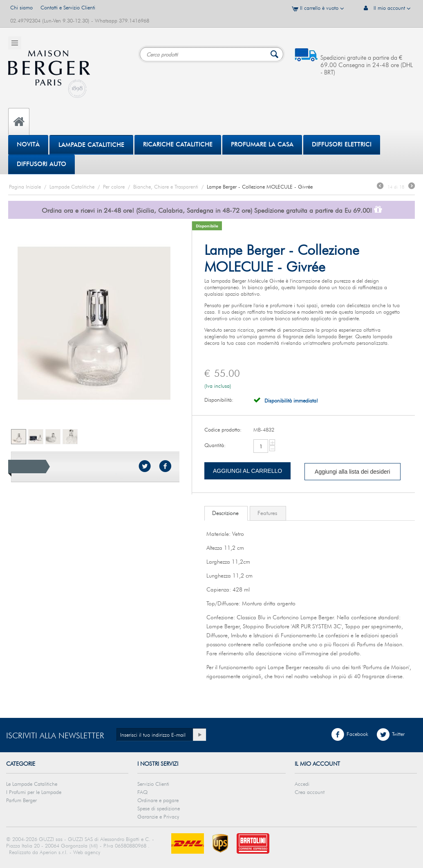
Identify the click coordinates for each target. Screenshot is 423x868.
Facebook (350, 735)
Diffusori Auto (41, 164)
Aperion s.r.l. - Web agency (70, 852)
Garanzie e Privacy (158, 816)
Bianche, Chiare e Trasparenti (166, 187)
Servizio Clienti (153, 784)
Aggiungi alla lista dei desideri (352, 472)
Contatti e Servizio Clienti (68, 7)
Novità (28, 144)
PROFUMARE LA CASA (262, 144)
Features (267, 513)
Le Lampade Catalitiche (32, 784)
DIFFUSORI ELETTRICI (342, 144)
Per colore (114, 187)
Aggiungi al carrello (247, 471)
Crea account (310, 792)
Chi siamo (21, 7)
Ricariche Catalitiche (178, 144)
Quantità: (215, 445)
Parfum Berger (21, 800)
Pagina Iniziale (25, 187)
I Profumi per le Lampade (34, 792)
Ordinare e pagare (158, 800)
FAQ (142, 792)
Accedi (302, 784)
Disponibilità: (219, 400)
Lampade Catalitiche (91, 145)
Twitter (391, 735)
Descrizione (225, 513)
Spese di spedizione (159, 808)
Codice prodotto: (223, 430)
